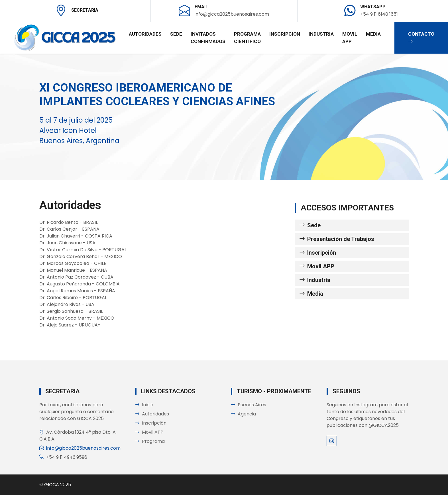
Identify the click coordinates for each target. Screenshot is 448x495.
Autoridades (145, 34)
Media (373, 34)
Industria (321, 34)
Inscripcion (285, 34)
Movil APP (350, 38)
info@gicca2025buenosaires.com (83, 448)
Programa (150, 441)
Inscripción (318, 253)
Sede (176, 34)
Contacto (421, 38)
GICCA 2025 (58, 485)
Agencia (243, 414)
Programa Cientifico (247, 38)
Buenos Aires (249, 405)
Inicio (144, 405)
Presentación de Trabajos (337, 239)
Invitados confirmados (208, 38)
